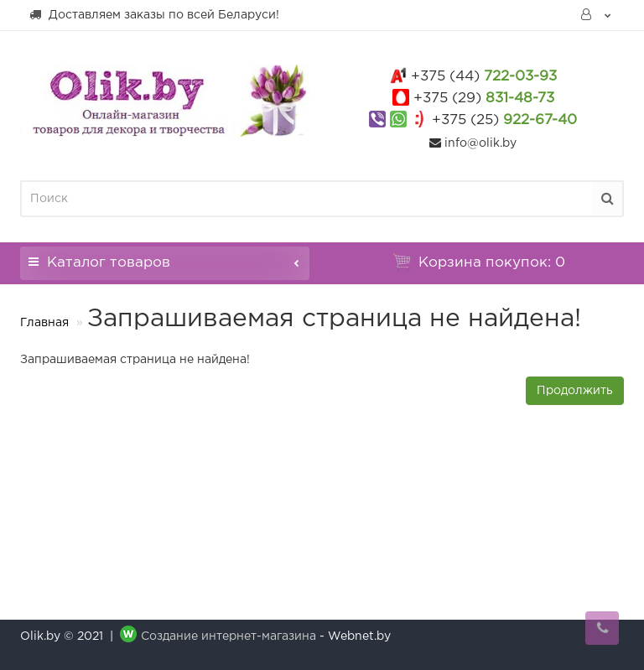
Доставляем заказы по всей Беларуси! (154, 14)
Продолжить (575, 391)
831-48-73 (484, 99)
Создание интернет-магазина (229, 636)
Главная (44, 323)
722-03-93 (484, 77)
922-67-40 (504, 120)
